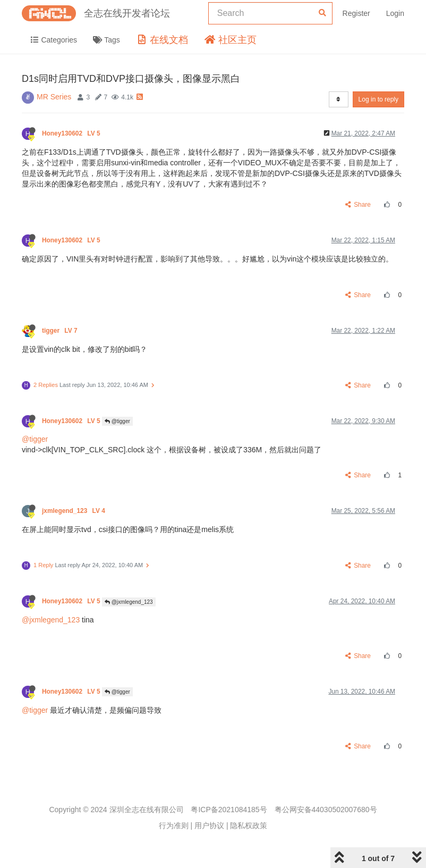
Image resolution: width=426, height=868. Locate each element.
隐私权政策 (249, 825)
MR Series (54, 97)
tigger (61, 331)
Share (358, 205)
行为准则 (174, 825)
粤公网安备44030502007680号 (326, 810)
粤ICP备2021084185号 (229, 810)
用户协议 (209, 825)
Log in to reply (378, 99)
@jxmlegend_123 (129, 602)
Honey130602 (72, 133)
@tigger (117, 421)
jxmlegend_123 (74, 511)
